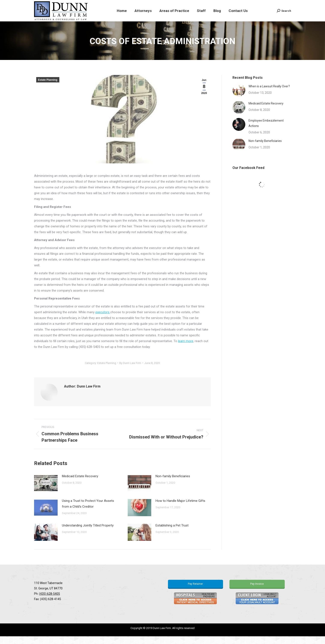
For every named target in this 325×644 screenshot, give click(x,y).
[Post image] (46, 491)
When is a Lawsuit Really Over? (269, 94)
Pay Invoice (257, 592)
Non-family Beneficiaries (173, 484)
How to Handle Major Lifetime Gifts (180, 508)
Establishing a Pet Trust (172, 533)
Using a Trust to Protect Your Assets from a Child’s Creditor (88, 511)
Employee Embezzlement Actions (266, 131)
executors (103, 320)
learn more (186, 349)
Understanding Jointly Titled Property (88, 533)
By (130, 371)
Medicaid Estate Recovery (80, 484)
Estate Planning (48, 88)
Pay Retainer (195, 592)
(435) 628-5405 (49, 601)
